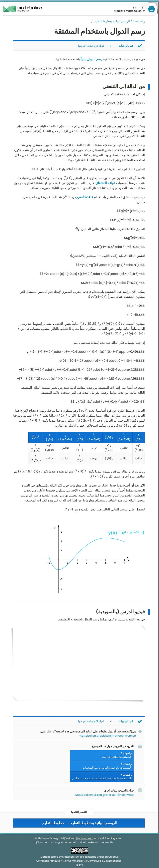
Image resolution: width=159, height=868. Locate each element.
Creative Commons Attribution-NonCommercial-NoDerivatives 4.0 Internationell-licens (80, 861)
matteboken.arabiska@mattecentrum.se (107, 736)
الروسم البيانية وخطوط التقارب (112, 21)
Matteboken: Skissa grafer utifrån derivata (104, 795)
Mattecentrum (85, 838)
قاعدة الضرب (84, 197)
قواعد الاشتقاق (105, 183)
